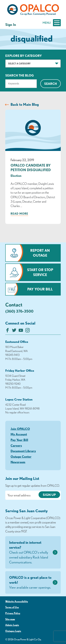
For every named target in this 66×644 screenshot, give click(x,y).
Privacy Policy (13, 613)
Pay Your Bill (40, 289)
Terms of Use (12, 607)
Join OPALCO (20, 429)
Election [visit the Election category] (16, 176)
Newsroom (18, 462)
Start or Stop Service (40, 272)
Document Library (23, 451)
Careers (16, 445)
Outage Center (21, 456)
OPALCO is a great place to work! (30, 583)
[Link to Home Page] (33, 10)
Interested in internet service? (30, 553)
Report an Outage (40, 253)
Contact (14, 304)
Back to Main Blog (25, 104)
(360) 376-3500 (19, 311)
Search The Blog (20, 75)
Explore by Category (23, 56)
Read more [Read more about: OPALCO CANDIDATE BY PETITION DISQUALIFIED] (19, 214)
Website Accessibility (17, 601)
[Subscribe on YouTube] (21, 331)
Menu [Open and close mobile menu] (52, 23)
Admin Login (12, 625)
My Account (19, 434)
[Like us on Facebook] (7, 331)
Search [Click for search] (51, 84)
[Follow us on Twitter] (14, 331)
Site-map (10, 619)
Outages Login (13, 631)
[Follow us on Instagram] (28, 331)
